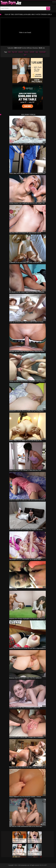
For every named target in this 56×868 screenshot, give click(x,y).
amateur (21, 52)
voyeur (26, 52)
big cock (15, 52)
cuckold (32, 52)
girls (25, 55)
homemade (42, 52)
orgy (37, 52)
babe (9, 52)
